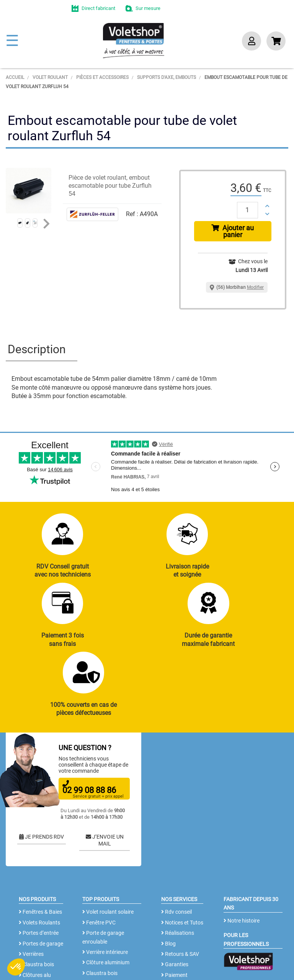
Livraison (174, 924)
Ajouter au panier (233, 231)
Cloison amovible (104, 923)
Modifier (255, 287)
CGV (128, 959)
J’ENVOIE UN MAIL (105, 779)
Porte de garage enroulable (103, 876)
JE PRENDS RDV (42, 775)
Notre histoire (242, 859)
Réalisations (178, 872)
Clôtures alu (35, 914)
